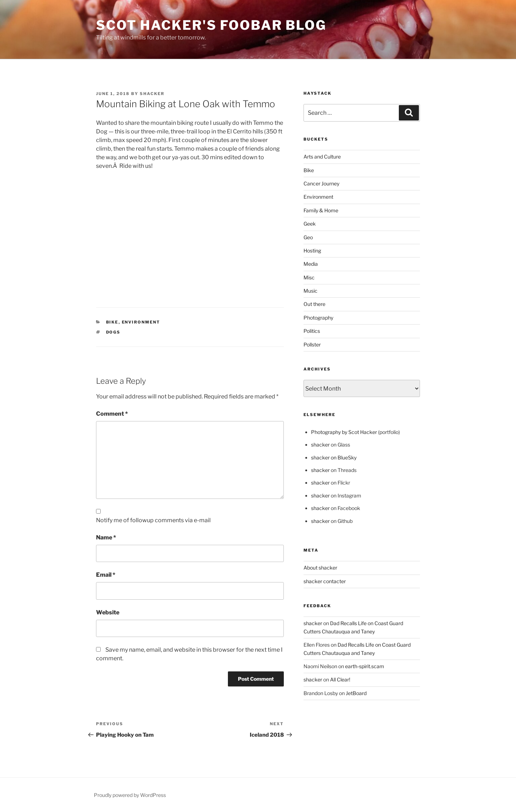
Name (106, 537)
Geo (308, 237)
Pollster (312, 344)
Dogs (113, 332)
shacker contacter (325, 581)
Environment (141, 322)
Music (310, 291)
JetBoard (356, 693)
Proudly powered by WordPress (130, 795)
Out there (314, 304)
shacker (152, 94)
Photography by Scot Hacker (344, 432)
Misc (309, 277)
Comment (112, 414)
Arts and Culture (322, 157)
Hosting (312, 251)
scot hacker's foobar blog (211, 25)
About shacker (320, 568)
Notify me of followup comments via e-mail (153, 520)
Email (106, 575)
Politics (312, 331)
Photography (318, 318)
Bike (112, 322)
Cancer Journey (321, 183)
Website (108, 612)
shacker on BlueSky (334, 457)
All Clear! (340, 679)
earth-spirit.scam (365, 666)
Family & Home (321, 210)
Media (311, 264)
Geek (310, 224)
